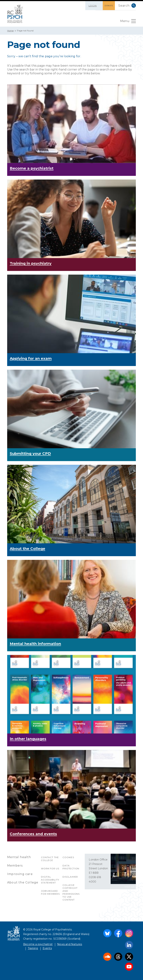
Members (15, 866)
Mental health (19, 857)
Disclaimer (70, 877)
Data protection (71, 867)
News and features (70, 944)
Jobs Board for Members (50, 892)
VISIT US (129, 887)
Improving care (20, 874)
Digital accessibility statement (50, 880)
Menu (128, 22)
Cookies (68, 857)
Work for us (50, 868)
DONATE (109, 6)
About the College (23, 882)
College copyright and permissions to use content (71, 892)
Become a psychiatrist (38, 944)
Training (33, 948)
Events (47, 948)
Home (10, 31)
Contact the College (50, 859)
